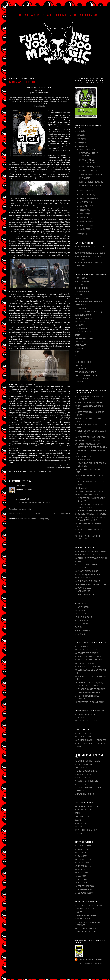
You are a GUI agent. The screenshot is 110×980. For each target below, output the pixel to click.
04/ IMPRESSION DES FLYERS (88, 656)
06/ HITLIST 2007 (82, 863)
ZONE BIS (79, 382)
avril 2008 (84, 218)
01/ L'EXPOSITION (83, 733)
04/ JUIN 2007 (81, 856)
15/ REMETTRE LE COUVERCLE (89, 702)
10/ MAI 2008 (80, 876)
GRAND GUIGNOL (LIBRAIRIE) (88, 312)
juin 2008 (84, 210)
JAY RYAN (79, 325)
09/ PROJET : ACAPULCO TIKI (88, 440)
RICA (77, 352)
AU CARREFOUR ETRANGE (87, 761)
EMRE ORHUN (81, 298)
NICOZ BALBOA (82, 614)
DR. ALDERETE (81, 624)
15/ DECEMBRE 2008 (84, 893)
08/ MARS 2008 (81, 869)
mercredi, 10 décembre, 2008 (34, 503)
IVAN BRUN (80, 322)
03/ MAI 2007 (80, 853)
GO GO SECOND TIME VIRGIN (88, 905)
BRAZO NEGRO (82, 281)
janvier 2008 (85, 229)
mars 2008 (85, 221)
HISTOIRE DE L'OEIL (84, 774)
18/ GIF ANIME (81, 488)
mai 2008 (84, 214)
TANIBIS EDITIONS (83, 362)
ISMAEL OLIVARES (83, 318)
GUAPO (78, 820)
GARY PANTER (81, 305)
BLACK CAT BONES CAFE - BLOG (90, 253)
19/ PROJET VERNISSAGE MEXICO (90, 491)
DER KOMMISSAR (83, 291)
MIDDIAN (79, 827)
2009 (80, 143)
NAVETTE (79, 349)
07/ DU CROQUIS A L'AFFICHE (88, 574)
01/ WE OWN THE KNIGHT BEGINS (90, 551)
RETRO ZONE (81, 784)
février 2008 (85, 225)
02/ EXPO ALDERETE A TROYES (89, 402)
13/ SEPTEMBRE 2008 (84, 886)
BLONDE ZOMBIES (83, 764)
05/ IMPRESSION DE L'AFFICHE (89, 660)
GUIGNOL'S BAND (83, 315)
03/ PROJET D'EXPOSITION (87, 653)
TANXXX (78, 365)
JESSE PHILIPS (82, 328)
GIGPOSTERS (81, 308)
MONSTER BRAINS (83, 778)
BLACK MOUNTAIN (83, 810)
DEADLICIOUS (81, 288)
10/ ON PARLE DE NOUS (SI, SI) (89, 682)
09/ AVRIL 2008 (81, 873)
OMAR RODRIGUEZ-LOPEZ (87, 830)
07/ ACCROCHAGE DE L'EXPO (88, 667)
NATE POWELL (81, 345)
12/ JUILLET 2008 (82, 883)
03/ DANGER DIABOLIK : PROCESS (90, 740)
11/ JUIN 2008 (81, 879)
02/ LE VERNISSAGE (84, 737)
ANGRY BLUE (81, 278)
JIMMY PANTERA (82, 607)
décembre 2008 (87, 150)
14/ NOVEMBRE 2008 (84, 890)
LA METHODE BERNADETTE (92, 186)
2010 (80, 139)
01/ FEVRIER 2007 (83, 846)
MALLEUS (79, 342)
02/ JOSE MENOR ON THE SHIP (89, 555)
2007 (80, 234)
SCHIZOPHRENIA (82, 919)
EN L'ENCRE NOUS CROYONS (88, 301)
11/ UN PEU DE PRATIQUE (86, 686)
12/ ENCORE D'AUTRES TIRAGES (90, 689)
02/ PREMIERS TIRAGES (86, 650)
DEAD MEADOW (82, 817)
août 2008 (84, 202)
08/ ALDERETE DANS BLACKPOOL (90, 437)
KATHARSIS (85, 178)
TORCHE (79, 833)
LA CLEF (78, 912)
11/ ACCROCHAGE (83, 588)
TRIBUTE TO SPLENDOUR (91, 174)
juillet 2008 (85, 206)
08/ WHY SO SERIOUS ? (85, 578)
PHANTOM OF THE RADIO (86, 781)
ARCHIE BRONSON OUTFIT (87, 806)
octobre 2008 (86, 194)
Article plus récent (17, 513)
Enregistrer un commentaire (21, 509)
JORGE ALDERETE (83, 332)
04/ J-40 (78, 561)
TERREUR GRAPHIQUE (85, 372)
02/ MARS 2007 (81, 849)
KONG (77, 335)
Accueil (39, 513)
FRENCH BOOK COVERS (86, 771)
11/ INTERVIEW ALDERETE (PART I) (91, 447)
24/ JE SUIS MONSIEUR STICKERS (90, 514)
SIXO (77, 355)
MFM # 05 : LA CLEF (22, 82)
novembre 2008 (87, 191)
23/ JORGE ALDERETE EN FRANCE (91, 510)
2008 (80, 146)
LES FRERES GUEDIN (84, 339)
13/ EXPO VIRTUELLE (84, 595)
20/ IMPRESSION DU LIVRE (87, 495)
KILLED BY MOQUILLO (89, 167)
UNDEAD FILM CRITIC (84, 794)
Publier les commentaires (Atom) (35, 519)
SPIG (77, 359)
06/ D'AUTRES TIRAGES (85, 663)
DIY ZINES (79, 295)
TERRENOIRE (81, 369)
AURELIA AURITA (82, 631)
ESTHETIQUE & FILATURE (91, 182)
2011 (80, 135)
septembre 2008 (87, 198)
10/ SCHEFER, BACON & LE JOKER (90, 584)
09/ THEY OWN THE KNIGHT (87, 581)
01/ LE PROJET (81, 646)
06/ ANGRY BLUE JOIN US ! (87, 571)
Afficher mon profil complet (89, 964)
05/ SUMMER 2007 (83, 859)
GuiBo (18, 486)
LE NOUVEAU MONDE (85, 909)
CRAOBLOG (80, 285)
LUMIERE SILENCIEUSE (85, 916)
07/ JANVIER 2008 (83, 866)
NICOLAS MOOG (82, 610)
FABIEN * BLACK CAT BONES (90, 960)
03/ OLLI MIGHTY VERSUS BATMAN (91, 558)
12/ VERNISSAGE (82, 591)
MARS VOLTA (81, 823)
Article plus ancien (62, 513)
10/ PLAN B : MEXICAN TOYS (88, 444)
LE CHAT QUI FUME (83, 617)
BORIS (77, 813)
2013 (80, 131)
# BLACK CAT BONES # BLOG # (58, 15)
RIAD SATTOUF (81, 621)
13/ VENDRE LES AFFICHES (87, 692)
